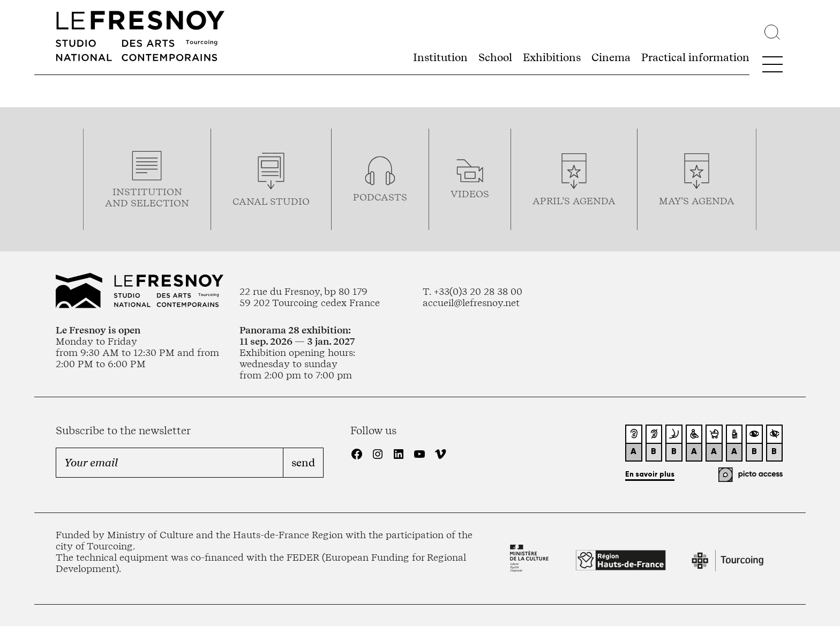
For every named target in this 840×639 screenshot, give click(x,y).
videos (470, 194)
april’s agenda (574, 201)
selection (160, 203)
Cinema (611, 57)
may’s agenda (697, 201)
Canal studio (271, 201)
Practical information (695, 57)
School (495, 57)
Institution (440, 57)
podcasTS (380, 197)
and (118, 203)
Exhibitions (552, 57)
